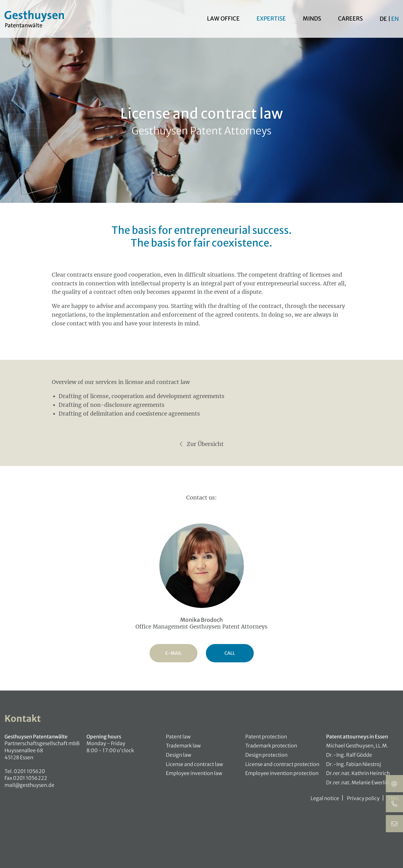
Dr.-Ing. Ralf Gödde (349, 755)
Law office (223, 19)
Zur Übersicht (202, 444)
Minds (312, 19)
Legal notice (325, 798)
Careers (350, 19)
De (384, 20)
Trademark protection (271, 746)
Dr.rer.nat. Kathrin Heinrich (358, 773)
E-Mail (173, 653)
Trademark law (183, 746)
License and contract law (194, 764)
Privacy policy (363, 798)
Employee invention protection (282, 773)
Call (230, 653)
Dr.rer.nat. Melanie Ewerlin (358, 783)
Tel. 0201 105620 (25, 771)
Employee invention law (194, 773)
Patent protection (266, 737)
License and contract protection (282, 764)
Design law (179, 755)
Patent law (178, 737)
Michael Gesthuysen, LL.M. (357, 746)
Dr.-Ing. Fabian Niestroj (354, 764)
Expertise (271, 19)
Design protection (266, 755)
